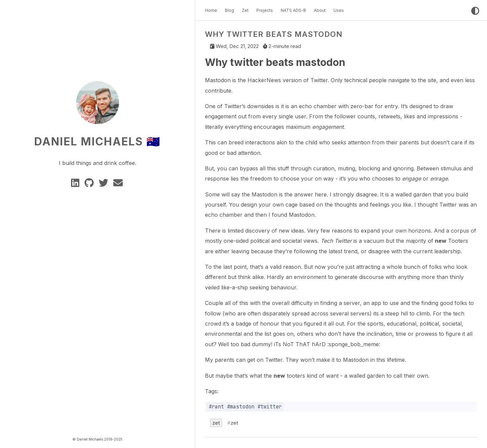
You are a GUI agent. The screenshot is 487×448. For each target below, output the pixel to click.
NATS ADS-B (293, 10)
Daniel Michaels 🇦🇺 (97, 142)
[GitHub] (90, 184)
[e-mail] (119, 184)
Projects (265, 10)
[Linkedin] (76, 184)
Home (211, 10)
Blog (229, 10)
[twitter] (105, 184)
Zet (245, 10)
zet (216, 423)
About (320, 10)
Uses (339, 10)
